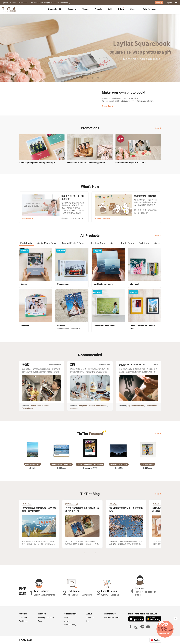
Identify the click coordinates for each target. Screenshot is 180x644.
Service (67, 621)
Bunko (33, 406)
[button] (32, 449)
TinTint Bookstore (111, 618)
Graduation (55, 9)
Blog (88, 621)
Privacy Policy (70, 625)
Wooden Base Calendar (98, 406)
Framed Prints (43, 406)
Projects (98, 9)
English (157, 640)
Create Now (107, 106)
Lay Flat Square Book (136, 406)
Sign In (169, 2)
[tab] (72, 9)
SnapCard (74, 408)
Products (72, 9)
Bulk (110, 9)
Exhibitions (23, 621)
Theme (85, 9)
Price (40, 621)
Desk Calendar (152, 406)
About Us (90, 618)
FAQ (176, 2)
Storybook (83, 406)
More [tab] (132, 9)
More (158, 128)
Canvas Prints (27, 408)
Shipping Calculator (46, 618)
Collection (23, 618)
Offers (121, 9)
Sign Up (159, 2)
